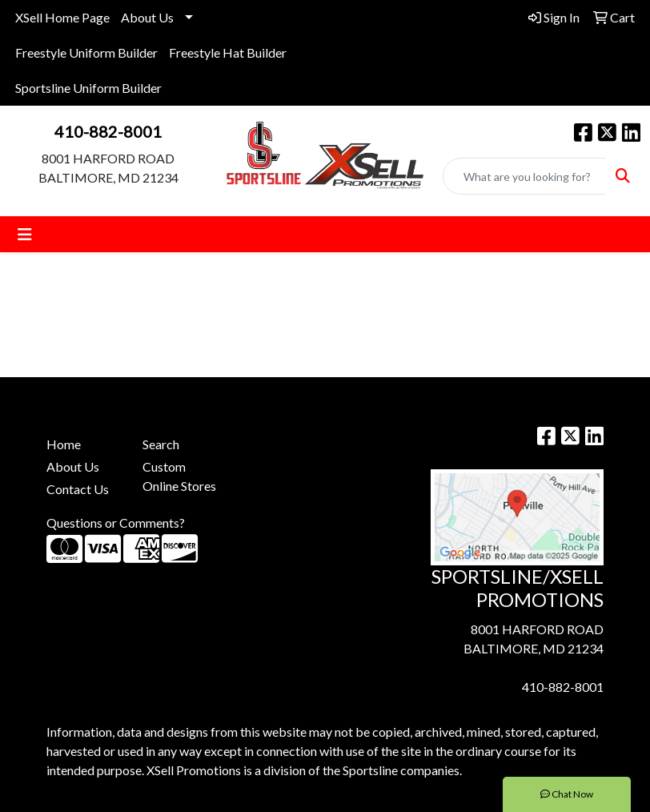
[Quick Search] (525, 176)
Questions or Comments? (116, 523)
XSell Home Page (62, 17)
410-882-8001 (108, 131)
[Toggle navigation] (25, 234)
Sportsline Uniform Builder (88, 88)
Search (161, 444)
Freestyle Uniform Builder (86, 52)
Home (64, 444)
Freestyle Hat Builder (228, 52)
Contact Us (78, 489)
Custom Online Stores (179, 476)
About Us (147, 17)
